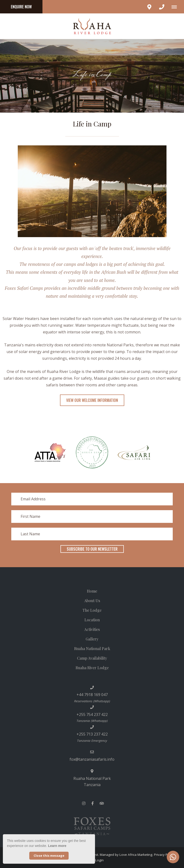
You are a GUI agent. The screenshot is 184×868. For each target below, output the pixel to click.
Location (92, 620)
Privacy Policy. (164, 855)
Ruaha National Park (92, 648)
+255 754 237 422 (92, 714)
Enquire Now (21, 7)
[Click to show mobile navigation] (176, 7)
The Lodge (92, 610)
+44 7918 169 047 (92, 695)
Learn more (57, 846)
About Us (92, 601)
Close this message (49, 856)
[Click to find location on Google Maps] (149, 7)
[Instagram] (84, 803)
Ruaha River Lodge (92, 668)
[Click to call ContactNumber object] (162, 7)
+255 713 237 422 (92, 734)
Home (92, 591)
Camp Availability (92, 658)
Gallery (92, 639)
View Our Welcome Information (92, 400)
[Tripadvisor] (101, 803)
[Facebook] (93, 803)
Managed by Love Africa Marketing (126, 855)
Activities (92, 629)
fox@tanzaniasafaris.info (92, 759)
